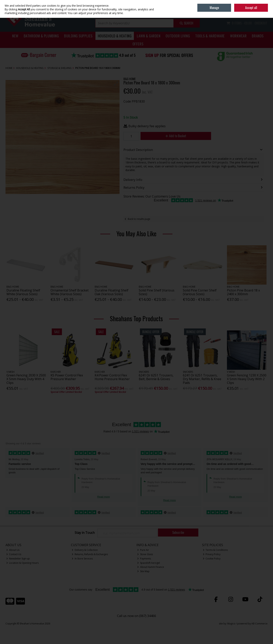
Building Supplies (78, 36)
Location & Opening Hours (23, 563)
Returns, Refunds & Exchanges (90, 554)
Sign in (257, 12)
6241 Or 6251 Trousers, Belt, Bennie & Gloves (156, 377)
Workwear (238, 36)
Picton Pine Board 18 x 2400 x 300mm (243, 292)
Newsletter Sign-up (18, 559)
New (15, 36)
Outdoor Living (178, 36)
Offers (138, 44)
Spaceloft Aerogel (149, 563)
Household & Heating (115, 36)
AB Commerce (259, 624)
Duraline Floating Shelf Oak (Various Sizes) (112, 292)
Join (265, 12)
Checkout (261, 23)
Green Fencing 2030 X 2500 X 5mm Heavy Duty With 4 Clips (26, 379)
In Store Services (82, 559)
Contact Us (14, 554)
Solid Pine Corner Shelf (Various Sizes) (200, 292)
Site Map (143, 571)
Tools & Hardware (210, 36)
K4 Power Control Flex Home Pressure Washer (112, 377)
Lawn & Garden (149, 36)
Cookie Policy (212, 559)
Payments (144, 559)
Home (240, 3)
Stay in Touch (85, 533)
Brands (258, 36)
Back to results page (139, 219)
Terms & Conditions (215, 550)
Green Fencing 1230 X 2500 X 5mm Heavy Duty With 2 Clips (247, 379)
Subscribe (178, 532)
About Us (13, 550)
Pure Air (143, 550)
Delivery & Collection (85, 550)
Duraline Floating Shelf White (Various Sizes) (23, 292)
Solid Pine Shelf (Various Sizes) (157, 292)
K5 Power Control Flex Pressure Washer (67, 377)
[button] (116, 84)
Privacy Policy (212, 554)
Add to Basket (176, 136)
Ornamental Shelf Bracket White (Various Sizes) (70, 292)
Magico (231, 624)
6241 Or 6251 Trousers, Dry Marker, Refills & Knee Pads (202, 379)
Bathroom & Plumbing (41, 36)
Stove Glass (145, 554)
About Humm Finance (151, 567)
